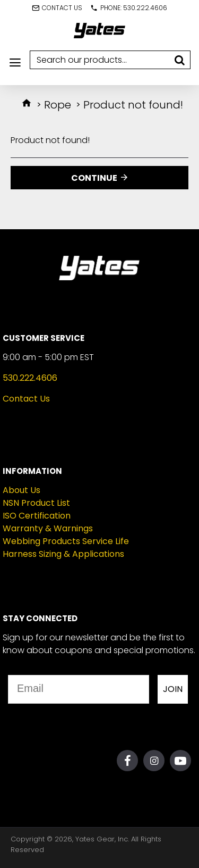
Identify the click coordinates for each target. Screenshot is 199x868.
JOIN (173, 689)
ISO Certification (37, 516)
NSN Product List (36, 503)
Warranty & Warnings (48, 528)
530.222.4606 (30, 378)
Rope (58, 105)
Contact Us (26, 399)
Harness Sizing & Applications (63, 554)
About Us (21, 490)
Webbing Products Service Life (66, 541)
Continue (94, 178)
